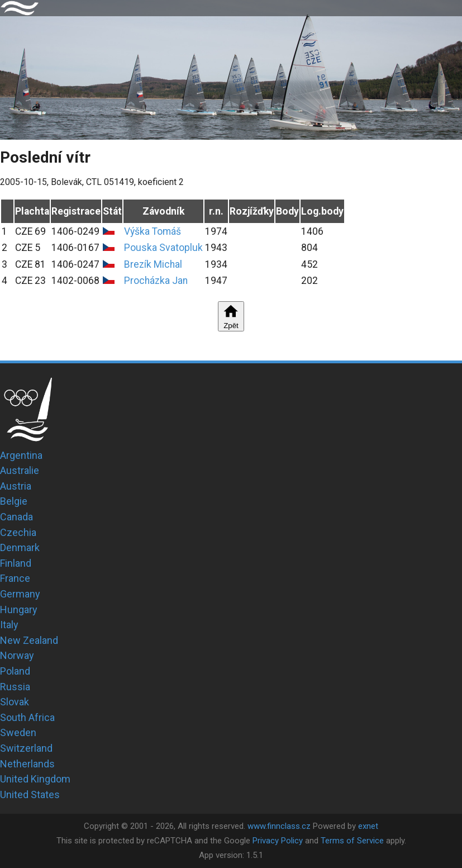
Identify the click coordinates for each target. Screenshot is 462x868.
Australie (20, 470)
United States (30, 795)
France (15, 578)
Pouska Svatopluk (163, 248)
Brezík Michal (153, 264)
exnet (368, 826)
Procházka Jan (156, 281)
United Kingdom (35, 779)
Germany (20, 594)
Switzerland (26, 748)
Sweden (18, 732)
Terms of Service (352, 841)
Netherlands (27, 764)
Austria (16, 486)
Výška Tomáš (153, 231)
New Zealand (29, 640)
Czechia (18, 532)
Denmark (20, 547)
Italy (9, 625)
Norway (17, 655)
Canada (16, 517)
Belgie (14, 501)
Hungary (19, 610)
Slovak (15, 702)
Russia (15, 687)
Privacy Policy (278, 841)
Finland (16, 563)
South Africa (27, 717)
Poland (15, 671)
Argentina (21, 455)
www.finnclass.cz (279, 826)
